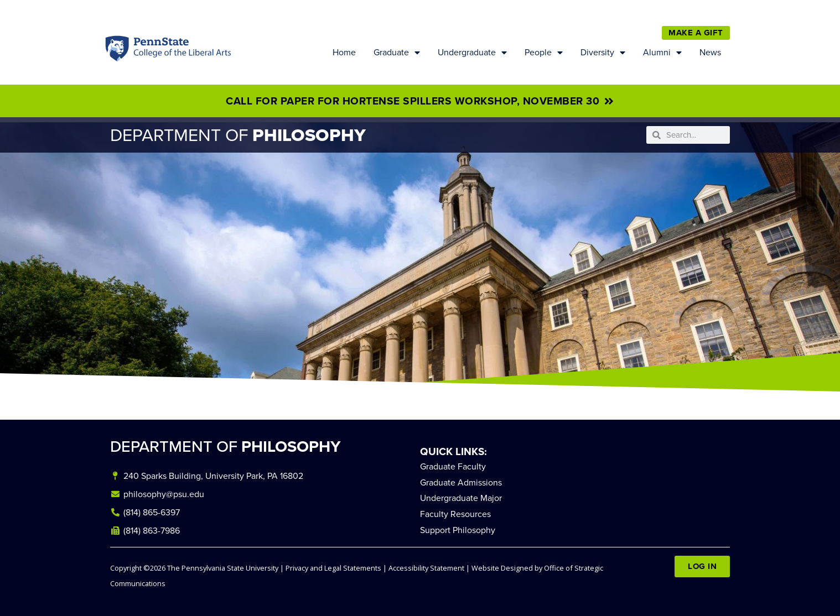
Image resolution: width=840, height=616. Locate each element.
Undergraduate (472, 53)
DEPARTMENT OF (225, 447)
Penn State (118, 51)
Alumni (662, 53)
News (710, 52)
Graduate (397, 53)
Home (344, 52)
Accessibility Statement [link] (426, 568)
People (544, 53)
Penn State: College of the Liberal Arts (181, 51)
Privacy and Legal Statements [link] (333, 568)
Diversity (603, 53)
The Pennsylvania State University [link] (223, 568)
